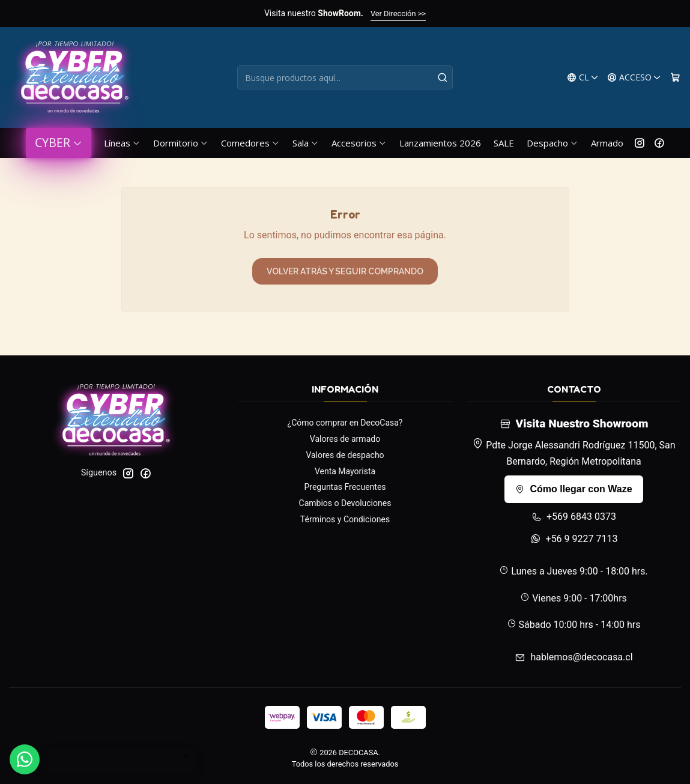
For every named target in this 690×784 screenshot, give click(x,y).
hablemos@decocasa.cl (573, 657)
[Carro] (675, 78)
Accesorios (359, 143)
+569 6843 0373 (574, 517)
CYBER (59, 143)
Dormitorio (181, 143)
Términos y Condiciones (345, 519)
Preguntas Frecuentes (345, 487)
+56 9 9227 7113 (574, 539)
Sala (306, 143)
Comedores (250, 143)
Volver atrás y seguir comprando (345, 271)
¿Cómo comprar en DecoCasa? (345, 423)
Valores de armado (345, 439)
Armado (607, 143)
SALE (504, 143)
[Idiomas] (583, 78)
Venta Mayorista (345, 471)
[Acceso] (634, 78)
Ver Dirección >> (398, 14)
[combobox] (345, 77)
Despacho (552, 143)
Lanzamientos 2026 (440, 143)
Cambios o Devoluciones (345, 503)
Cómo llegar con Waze (573, 489)
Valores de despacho (345, 455)
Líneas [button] (122, 143)
